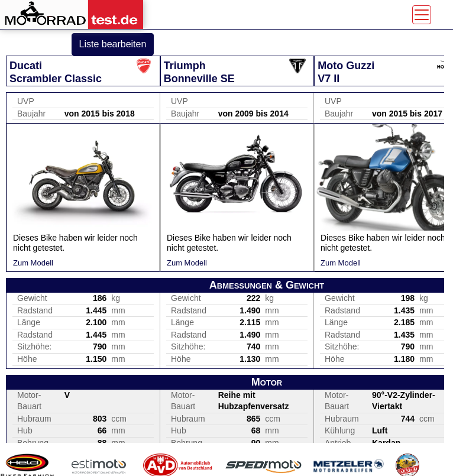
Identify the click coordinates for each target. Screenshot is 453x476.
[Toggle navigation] (422, 15)
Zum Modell (33, 263)
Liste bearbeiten (113, 44)
